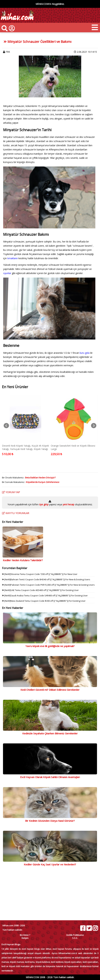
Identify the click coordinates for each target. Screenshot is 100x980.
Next (94, 426)
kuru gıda (85, 353)
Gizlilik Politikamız (75, 935)
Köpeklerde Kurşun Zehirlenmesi (43, 482)
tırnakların (13, 258)
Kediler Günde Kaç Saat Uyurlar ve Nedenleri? (50, 864)
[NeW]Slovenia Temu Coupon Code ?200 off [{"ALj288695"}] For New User (40, 574)
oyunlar (7, 273)
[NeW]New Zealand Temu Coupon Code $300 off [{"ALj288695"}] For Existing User (44, 601)
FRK (8, 52)
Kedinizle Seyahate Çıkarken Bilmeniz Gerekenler (50, 733)
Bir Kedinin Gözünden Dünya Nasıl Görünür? (50, 821)
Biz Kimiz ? (25, 935)
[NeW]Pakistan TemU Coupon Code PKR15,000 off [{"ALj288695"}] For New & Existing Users (48, 585)
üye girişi (44, 504)
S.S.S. (75, 938)
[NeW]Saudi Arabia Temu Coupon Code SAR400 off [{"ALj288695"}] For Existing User (45, 595)
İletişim (25, 938)
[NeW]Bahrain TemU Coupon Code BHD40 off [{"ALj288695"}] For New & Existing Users (46, 579)
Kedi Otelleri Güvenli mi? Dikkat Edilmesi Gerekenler (50, 690)
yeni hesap (68, 504)
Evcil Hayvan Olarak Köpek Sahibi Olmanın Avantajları (50, 777)
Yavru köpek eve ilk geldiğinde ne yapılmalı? (50, 646)
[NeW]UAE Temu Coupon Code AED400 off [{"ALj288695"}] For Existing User (40, 590)
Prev (6, 426)
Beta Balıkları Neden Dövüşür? (40, 478)
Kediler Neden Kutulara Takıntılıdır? (23, 560)
